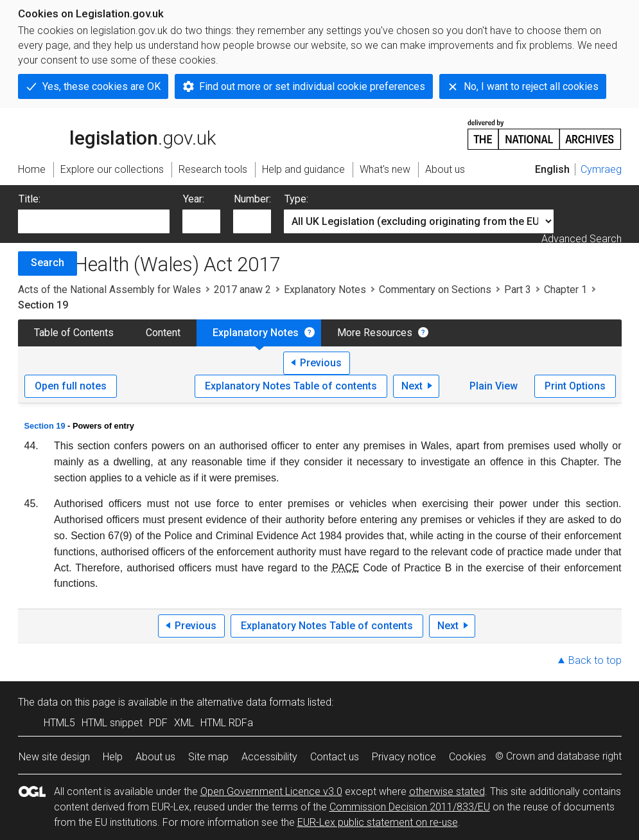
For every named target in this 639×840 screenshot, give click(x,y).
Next (412, 386)
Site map (208, 757)
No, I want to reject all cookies (531, 86)
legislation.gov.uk (117, 134)
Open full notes (71, 386)
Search (48, 263)
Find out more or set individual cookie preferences (312, 86)
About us (155, 757)
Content (163, 333)
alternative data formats (251, 702)
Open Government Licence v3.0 (271, 791)
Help (113, 757)
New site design (54, 757)
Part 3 (518, 290)
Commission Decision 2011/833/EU (410, 807)
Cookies (468, 757)
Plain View (494, 386)
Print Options (575, 386)
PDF (158, 723)
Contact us (335, 757)
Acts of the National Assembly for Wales (109, 290)
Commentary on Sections (435, 290)
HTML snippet (112, 723)
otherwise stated (447, 791)
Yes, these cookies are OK (101, 86)
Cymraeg (601, 169)
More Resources (375, 333)
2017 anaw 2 (242, 290)
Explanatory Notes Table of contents (291, 386)
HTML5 (59, 723)
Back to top (595, 660)
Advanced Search (582, 239)
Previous (321, 363)
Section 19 (45, 426)
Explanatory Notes (325, 290)
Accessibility (269, 757)
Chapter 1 (565, 290)
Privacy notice (404, 757)
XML (184, 723)
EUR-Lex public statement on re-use (378, 822)
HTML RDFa (227, 723)
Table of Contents (74, 333)
